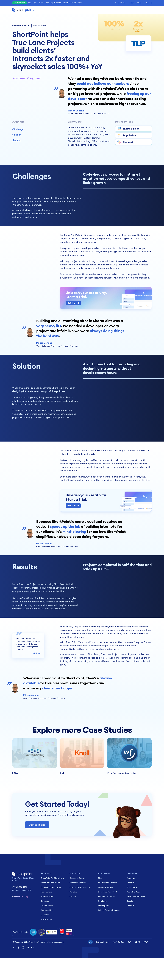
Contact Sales (120, 3)
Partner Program (27, 78)
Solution (17, 135)
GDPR (137, 964)
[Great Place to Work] (66, 954)
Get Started (73, 312)
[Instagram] (23, 969)
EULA (146, 964)
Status (140, 3)
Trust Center (118, 964)
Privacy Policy (103, 964)
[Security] (35, 954)
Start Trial (145, 10)
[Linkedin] (28, 969)
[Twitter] (14, 969)
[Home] (23, 10)
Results (16, 140)
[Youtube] (32, 969)
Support (149, 3)
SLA (129, 964)
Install (131, 3)
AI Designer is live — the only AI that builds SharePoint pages (55, 3)
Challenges (19, 129)
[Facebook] (19, 969)
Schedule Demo (128, 10)
